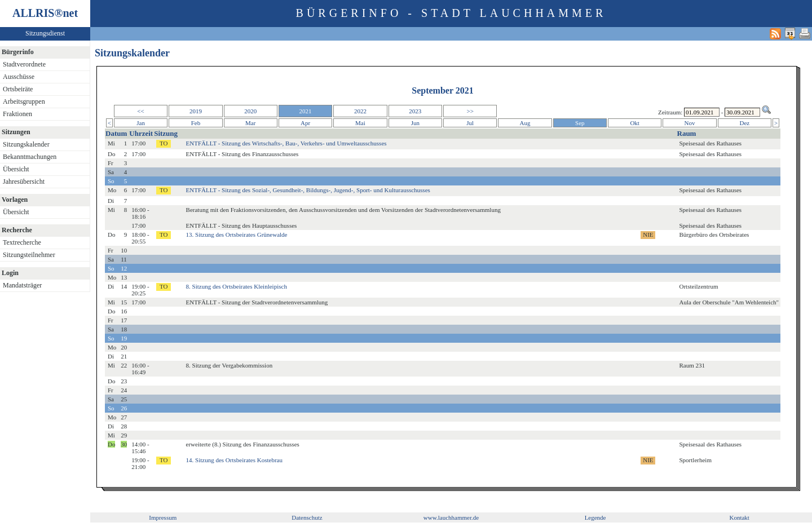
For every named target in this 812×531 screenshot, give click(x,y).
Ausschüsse (19, 77)
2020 (250, 111)
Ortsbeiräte (18, 89)
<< (140, 111)
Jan (141, 123)
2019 (196, 111)
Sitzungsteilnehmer (29, 255)
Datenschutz (307, 517)
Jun (415, 123)
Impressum (163, 517)
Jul (470, 123)
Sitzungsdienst (45, 33)
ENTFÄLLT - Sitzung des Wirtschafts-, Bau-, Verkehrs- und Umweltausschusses (286, 143)
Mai (360, 123)
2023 (415, 111)
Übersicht (16, 169)
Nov (690, 123)
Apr (305, 123)
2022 (360, 111)
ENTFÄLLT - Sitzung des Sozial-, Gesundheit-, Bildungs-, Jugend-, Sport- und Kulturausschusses (308, 190)
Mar (250, 123)
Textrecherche (22, 242)
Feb (196, 123)
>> (470, 111)
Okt (635, 123)
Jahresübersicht (24, 182)
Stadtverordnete (24, 64)
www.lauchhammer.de (451, 517)
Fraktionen (17, 114)
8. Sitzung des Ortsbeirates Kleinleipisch (237, 286)
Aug (525, 123)
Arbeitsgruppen (24, 101)
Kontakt (739, 517)
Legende (595, 517)
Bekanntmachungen (30, 157)
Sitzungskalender (26, 144)
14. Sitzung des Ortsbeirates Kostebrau (234, 460)
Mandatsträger (22, 285)
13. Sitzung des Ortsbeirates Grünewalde (237, 234)
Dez (745, 123)
